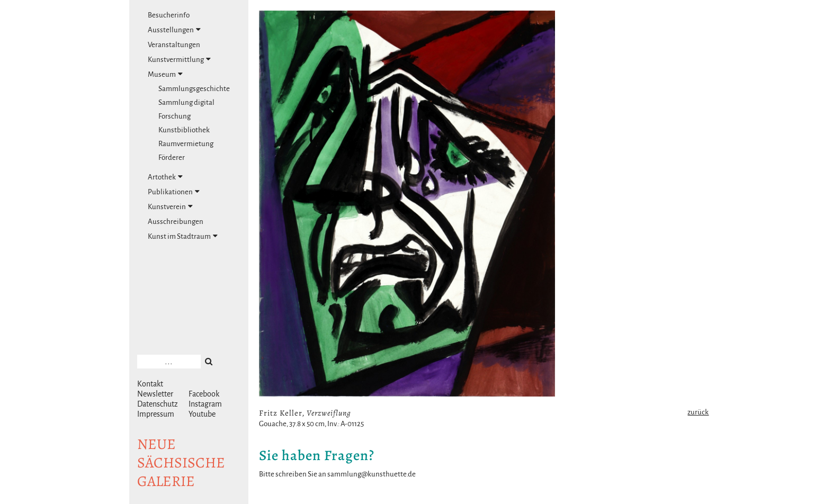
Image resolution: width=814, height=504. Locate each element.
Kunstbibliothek (184, 130)
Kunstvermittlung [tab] (179, 59)
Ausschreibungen (176, 222)
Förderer (172, 157)
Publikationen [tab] (174, 192)
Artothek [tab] (165, 177)
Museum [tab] (165, 74)
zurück (698, 412)
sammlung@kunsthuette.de (372, 474)
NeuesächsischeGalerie (181, 463)
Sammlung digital (186, 102)
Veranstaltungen (174, 45)
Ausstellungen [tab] (174, 30)
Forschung (175, 116)
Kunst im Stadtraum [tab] (183, 236)
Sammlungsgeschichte (194, 89)
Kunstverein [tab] (170, 206)
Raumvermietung (186, 144)
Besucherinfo (169, 15)
